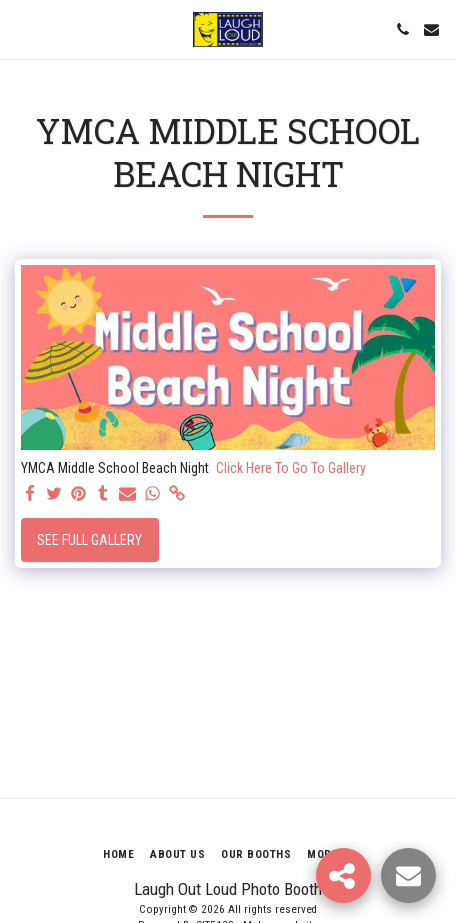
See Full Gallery (89, 540)
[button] (22, 29)
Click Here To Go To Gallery (291, 468)
